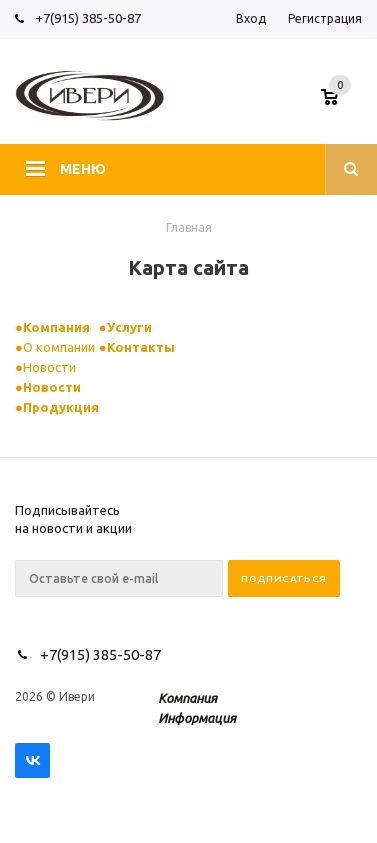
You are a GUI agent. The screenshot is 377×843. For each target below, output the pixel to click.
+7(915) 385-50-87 (89, 18)
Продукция (61, 407)
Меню (83, 169)
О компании (59, 347)
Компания (56, 327)
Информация (197, 718)
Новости (49, 367)
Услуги (129, 327)
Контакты (141, 347)
